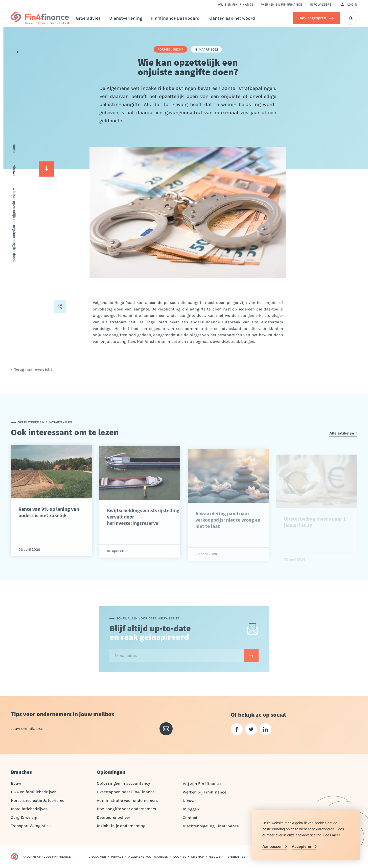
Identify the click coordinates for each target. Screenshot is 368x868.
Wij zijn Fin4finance (236, 4)
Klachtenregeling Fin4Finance (211, 826)
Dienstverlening (126, 18)
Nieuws (190, 801)
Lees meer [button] (332, 835)
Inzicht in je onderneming (121, 826)
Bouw (16, 783)
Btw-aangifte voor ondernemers (126, 809)
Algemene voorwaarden (148, 857)
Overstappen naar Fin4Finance (126, 792)
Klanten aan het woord (232, 18)
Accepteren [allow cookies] (302, 846)
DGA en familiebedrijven (34, 792)
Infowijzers (321, 4)
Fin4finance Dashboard (175, 18)
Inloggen (191, 809)
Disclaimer (97, 857)
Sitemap (197, 857)
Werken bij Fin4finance (282, 4)
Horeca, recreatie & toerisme (38, 800)
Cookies (180, 857)
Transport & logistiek (31, 826)
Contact (190, 818)
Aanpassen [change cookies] (272, 846)
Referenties (235, 857)
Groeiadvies (88, 18)
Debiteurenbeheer (113, 817)
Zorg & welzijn (25, 817)
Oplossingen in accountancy (123, 783)
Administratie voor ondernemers (127, 800)
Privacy (117, 857)
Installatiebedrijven (29, 809)
